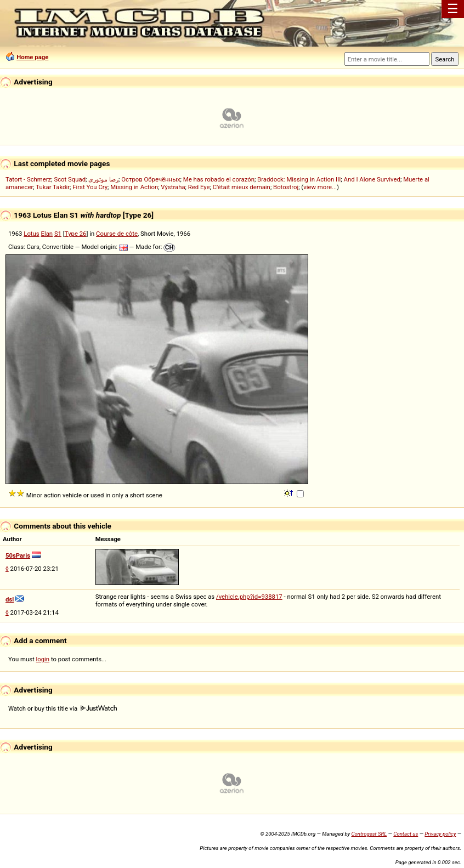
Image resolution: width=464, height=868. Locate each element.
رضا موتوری (103, 179)
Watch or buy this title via (63, 708)
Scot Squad (70, 179)
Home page (32, 57)
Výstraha (173, 187)
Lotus (31, 234)
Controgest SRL (369, 834)
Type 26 (76, 234)
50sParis (18, 555)
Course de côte (117, 234)
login (43, 659)
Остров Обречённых (151, 179)
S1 (58, 234)
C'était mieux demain (242, 187)
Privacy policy (440, 834)
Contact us (406, 834)
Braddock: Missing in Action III (299, 179)
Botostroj (286, 187)
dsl (10, 599)
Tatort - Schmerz (28, 179)
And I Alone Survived (372, 179)
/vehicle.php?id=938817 (249, 597)
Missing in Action (134, 187)
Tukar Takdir (53, 187)
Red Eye (199, 187)
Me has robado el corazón (219, 179)
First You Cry (90, 187)
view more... (320, 187)
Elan (47, 234)
